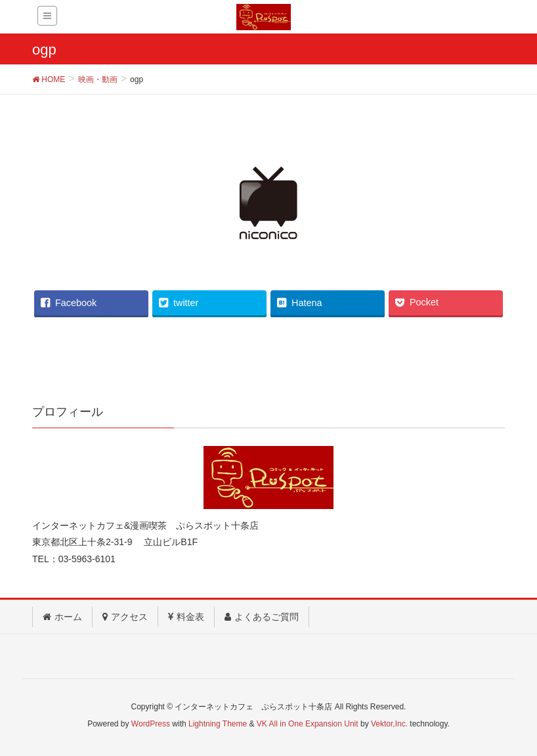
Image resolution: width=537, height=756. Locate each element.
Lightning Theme (218, 724)
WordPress (151, 724)
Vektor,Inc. (389, 724)
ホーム (62, 617)
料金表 (186, 617)
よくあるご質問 (262, 617)
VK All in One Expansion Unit (308, 724)
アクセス (125, 617)
